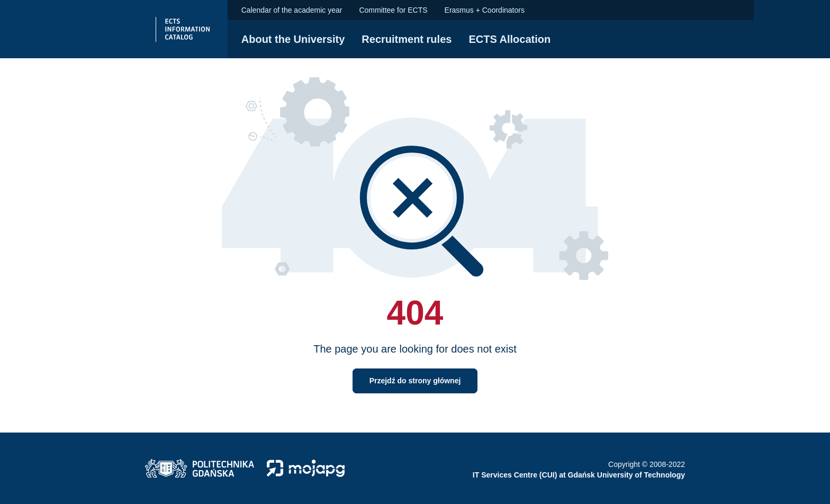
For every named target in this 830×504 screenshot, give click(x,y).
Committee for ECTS (393, 10)
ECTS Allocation (509, 39)
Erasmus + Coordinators (485, 10)
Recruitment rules (407, 39)
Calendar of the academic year (292, 10)
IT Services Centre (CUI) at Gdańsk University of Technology (579, 475)
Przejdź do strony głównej (415, 381)
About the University (293, 39)
